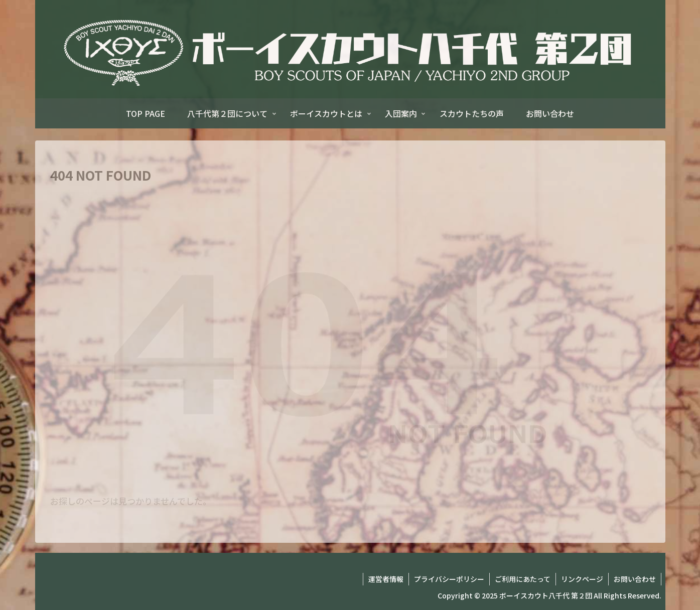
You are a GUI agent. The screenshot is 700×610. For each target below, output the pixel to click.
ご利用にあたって (523, 579)
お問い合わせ (635, 579)
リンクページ (582, 579)
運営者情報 (386, 579)
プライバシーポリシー (449, 579)
